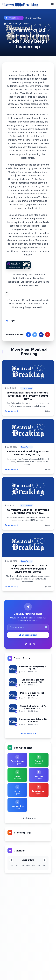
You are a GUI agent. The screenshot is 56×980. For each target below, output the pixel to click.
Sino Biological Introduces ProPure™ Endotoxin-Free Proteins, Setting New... (28, 396)
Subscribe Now (28, 635)
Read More (12, 411)
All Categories (28, 818)
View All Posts (28, 734)
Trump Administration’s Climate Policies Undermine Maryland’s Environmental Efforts (28, 569)
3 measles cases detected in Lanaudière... (33, 720)
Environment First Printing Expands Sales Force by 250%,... (28, 453)
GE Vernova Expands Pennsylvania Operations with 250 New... (28, 511)
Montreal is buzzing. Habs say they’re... (33, 694)
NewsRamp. (23, 293)
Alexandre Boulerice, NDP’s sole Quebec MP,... (33, 707)
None (29, 278)
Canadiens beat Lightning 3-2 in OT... (33, 668)
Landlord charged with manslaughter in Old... (33, 681)
